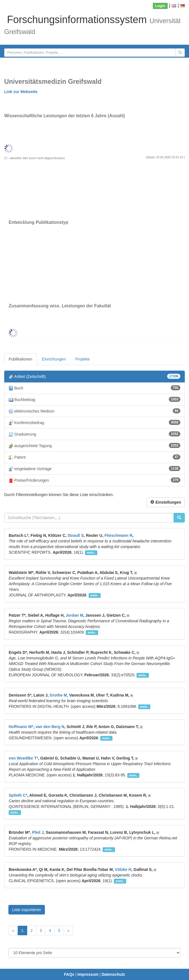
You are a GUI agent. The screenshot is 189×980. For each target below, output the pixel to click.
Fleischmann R (119, 535)
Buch (95, 388)
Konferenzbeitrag (95, 423)
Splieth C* (18, 795)
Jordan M (74, 615)
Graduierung (95, 434)
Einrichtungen (54, 359)
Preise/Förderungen (95, 480)
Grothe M (58, 695)
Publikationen (20, 359)
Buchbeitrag (95, 399)
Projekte (83, 359)
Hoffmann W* (21, 727)
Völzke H (123, 869)
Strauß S (76, 535)
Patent (95, 457)
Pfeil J (38, 832)
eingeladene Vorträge (95, 469)
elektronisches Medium (95, 411)
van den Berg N (50, 727)
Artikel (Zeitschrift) (95, 376)
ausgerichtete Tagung (95, 446)
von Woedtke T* (23, 758)
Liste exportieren (27, 910)
